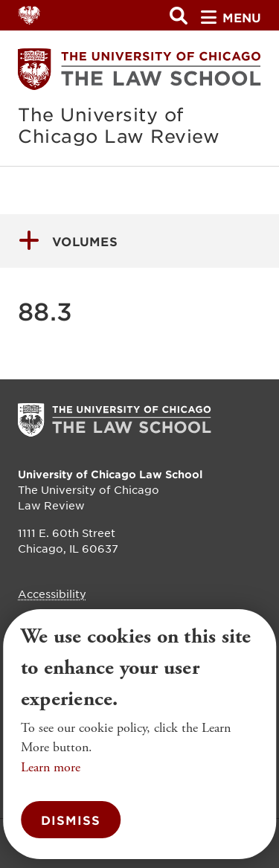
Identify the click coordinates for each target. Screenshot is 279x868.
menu (231, 17)
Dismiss (71, 820)
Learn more (51, 767)
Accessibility (52, 594)
